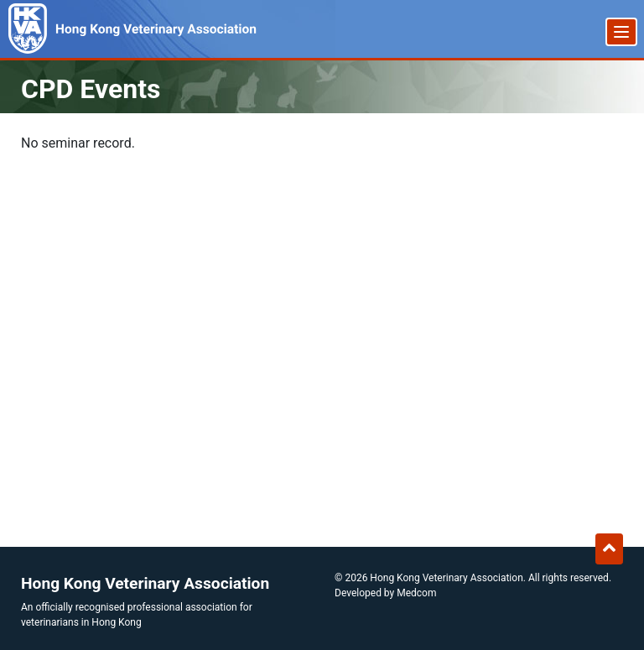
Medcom (416, 593)
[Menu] (621, 32)
